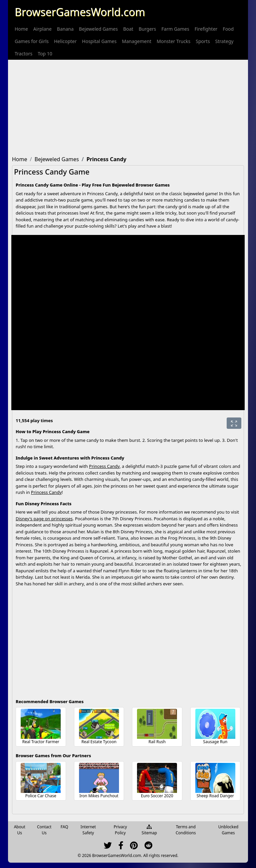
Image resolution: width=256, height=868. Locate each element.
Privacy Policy (120, 830)
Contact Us (44, 830)
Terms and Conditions (186, 830)
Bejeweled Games (98, 29)
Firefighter (206, 29)
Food (228, 29)
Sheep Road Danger (215, 796)
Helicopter (65, 41)
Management (137, 41)
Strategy (224, 41)
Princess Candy (104, 466)
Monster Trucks (173, 41)
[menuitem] (21, 29)
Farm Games (175, 29)
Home (21, 29)
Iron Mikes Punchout (99, 796)
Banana (65, 29)
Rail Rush (157, 742)
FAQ (64, 827)
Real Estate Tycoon (99, 742)
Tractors (23, 54)
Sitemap (149, 830)
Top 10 (45, 54)
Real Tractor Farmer (41, 742)
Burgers (147, 29)
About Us (20, 830)
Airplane (42, 29)
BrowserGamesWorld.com (80, 12)
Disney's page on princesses (44, 519)
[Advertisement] (128, 106)
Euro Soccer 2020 (157, 796)
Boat (128, 29)
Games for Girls (32, 41)
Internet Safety (88, 830)
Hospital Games (99, 41)
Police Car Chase (41, 796)
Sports (203, 41)
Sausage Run (215, 742)
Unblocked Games (228, 830)
